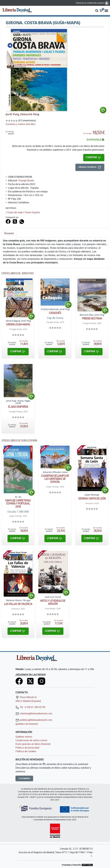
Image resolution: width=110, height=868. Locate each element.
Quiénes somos (24, 737)
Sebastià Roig (30, 114)
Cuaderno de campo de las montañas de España (55, 479)
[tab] (9, 234)
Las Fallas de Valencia (18, 604)
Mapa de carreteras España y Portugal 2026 (18, 503)
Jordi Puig (12, 114)
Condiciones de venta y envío (31, 740)
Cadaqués (55, 313)
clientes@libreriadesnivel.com (34, 713)
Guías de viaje (15, 212)
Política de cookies (26, 751)
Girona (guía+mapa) (18, 324)
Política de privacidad (27, 748)
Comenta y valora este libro (21, 124)
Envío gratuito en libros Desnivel (33, 744)
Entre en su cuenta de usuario (92, 3)
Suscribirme (24, 778)
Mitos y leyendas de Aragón (53, 602)
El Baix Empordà (18, 407)
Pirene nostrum (92, 318)
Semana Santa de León (92, 498)
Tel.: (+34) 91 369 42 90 (30, 707)
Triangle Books (26, 180)
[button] (97, 10)
